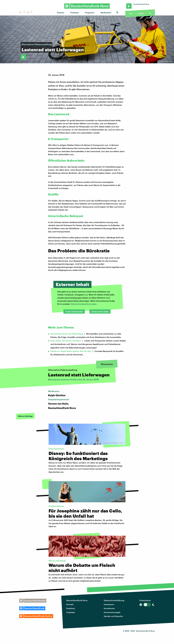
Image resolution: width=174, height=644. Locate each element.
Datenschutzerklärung (114, 600)
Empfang (71, 608)
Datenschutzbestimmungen (84, 304)
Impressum (109, 604)
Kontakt (70, 604)
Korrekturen (109, 608)
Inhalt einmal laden (74, 311)
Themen (61, 13)
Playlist (141, 13)
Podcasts (75, 13)
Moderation (106, 13)
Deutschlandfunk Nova (77, 600)
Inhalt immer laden (100, 311)
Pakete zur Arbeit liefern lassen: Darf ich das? (71, 351)
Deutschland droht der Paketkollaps (67, 334)
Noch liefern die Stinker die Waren (66, 341)
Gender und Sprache (113, 616)
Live (131, 13)
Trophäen (71, 612)
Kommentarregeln (112, 612)
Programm (90, 13)
